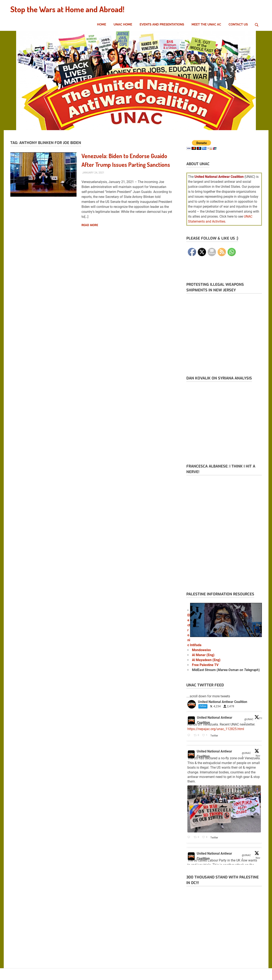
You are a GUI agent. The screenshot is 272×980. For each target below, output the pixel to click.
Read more (90, 225)
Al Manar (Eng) (203, 655)
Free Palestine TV (205, 665)
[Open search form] (257, 24)
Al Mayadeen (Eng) (206, 660)
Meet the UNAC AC (206, 24)
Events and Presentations (162, 24)
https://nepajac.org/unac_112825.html (216, 729)
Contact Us (238, 24)
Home (102, 24)
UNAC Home (123, 24)
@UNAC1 (249, 721)
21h (261, 718)
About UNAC (198, 164)
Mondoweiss (201, 650)
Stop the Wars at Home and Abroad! (67, 9)
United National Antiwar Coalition (215, 720)
